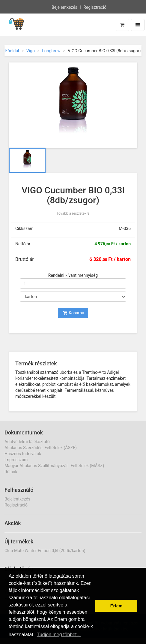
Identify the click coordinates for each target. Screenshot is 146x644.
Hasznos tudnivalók (23, 454)
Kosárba (74, 313)
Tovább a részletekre (73, 213)
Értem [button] (116, 606)
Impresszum (16, 460)
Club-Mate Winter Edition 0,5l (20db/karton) (45, 551)
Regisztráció (95, 7)
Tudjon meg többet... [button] (59, 635)
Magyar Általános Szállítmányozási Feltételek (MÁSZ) (54, 466)
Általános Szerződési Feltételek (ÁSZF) (41, 448)
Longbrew (51, 51)
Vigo (31, 51)
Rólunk (11, 472)
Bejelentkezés (64, 7)
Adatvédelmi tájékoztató (27, 442)
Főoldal (12, 51)
